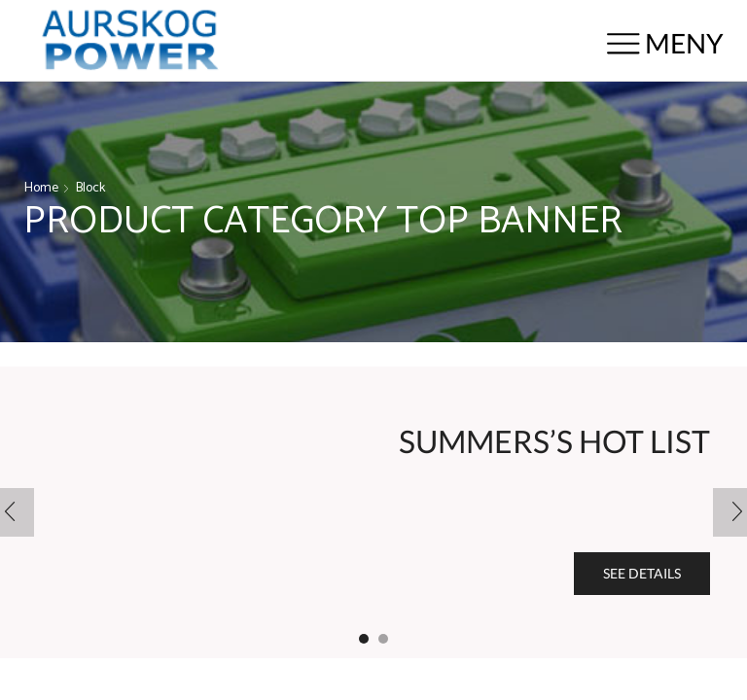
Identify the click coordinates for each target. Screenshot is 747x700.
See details (642, 573)
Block (90, 189)
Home (41, 189)
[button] (364, 639)
